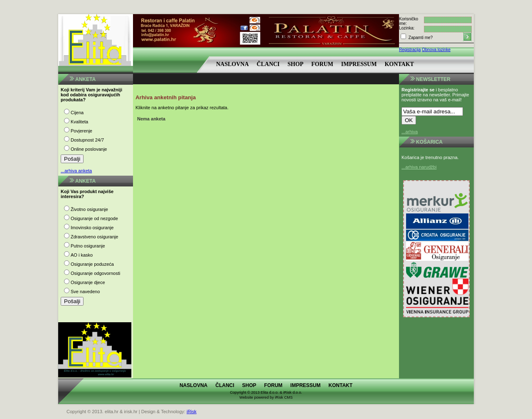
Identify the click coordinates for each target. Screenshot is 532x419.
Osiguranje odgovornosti (95, 273)
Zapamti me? (420, 38)
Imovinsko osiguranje (92, 228)
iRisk (192, 412)
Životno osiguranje (89, 209)
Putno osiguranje (88, 246)
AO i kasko (82, 255)
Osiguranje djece (88, 282)
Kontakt (399, 64)
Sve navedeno (85, 292)
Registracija (410, 50)
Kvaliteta (79, 122)
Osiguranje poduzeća (92, 264)
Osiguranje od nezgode (94, 218)
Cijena (77, 113)
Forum (322, 64)
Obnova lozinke (436, 50)
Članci (268, 64)
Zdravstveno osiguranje (94, 237)
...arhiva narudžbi (419, 167)
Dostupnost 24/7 (87, 140)
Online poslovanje (89, 149)
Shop (296, 64)
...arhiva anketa (76, 171)
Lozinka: (407, 28)
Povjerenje (81, 131)
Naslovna (233, 64)
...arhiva (410, 132)
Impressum (359, 64)
